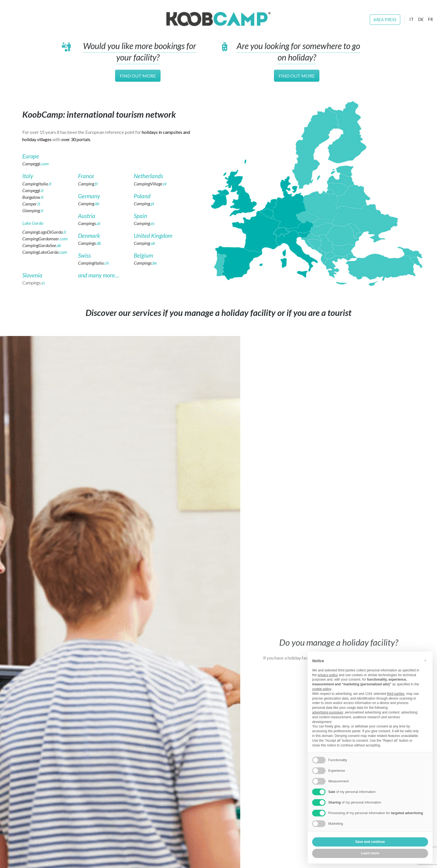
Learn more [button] (370, 853)
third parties (396, 694)
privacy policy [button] (328, 675)
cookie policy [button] (322, 689)
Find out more (138, 76)
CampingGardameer (45, 239)
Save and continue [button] (370, 842)
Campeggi (36, 164)
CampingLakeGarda (45, 252)
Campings (89, 223)
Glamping (33, 210)
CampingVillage (150, 184)
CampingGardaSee (42, 245)
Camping (88, 184)
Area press (385, 20)
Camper (31, 204)
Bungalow (33, 197)
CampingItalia (37, 184)
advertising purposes (328, 712)
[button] (425, 661)
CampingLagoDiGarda (44, 232)
